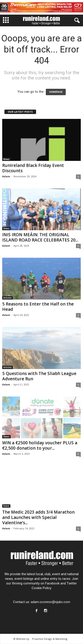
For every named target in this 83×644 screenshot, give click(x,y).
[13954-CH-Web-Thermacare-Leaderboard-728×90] (41, 7)
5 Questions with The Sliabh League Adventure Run (39, 376)
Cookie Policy (41, 588)
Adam (6, 176)
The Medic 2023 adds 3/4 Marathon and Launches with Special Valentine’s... (38, 517)
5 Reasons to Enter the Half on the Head (38, 307)
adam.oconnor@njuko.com (50, 602)
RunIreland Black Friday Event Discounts (33, 168)
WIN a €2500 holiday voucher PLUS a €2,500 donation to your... (40, 445)
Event (6, 506)
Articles (8, 298)
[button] (76, 21)
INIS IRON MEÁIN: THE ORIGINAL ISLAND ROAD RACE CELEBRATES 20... (40, 237)
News (6, 159)
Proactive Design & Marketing (50, 639)
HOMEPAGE (56, 92)
